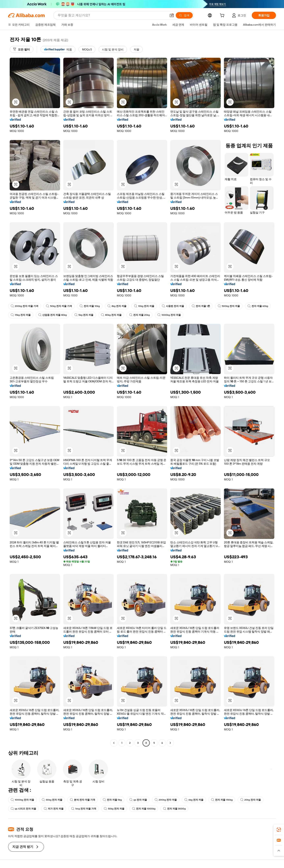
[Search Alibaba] (112, 15)
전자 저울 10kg (90, 306)
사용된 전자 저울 (173, 306)
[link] (279, 830)
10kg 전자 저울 (144, 306)
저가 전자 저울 (54, 809)
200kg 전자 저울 (166, 800)
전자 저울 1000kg (144, 809)
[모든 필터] (21, 49)
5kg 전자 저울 (84, 315)
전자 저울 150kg (222, 800)
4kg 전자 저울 (117, 306)
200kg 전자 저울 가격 (24, 306)
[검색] (184, 15)
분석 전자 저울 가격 (83, 800)
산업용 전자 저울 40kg (53, 315)
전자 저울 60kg (258, 306)
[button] (172, 15)
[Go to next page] (170, 743)
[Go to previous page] (114, 743)
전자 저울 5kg (112, 800)
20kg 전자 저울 (251, 800)
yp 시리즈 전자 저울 (23, 809)
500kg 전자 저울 (229, 306)
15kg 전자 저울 (21, 315)
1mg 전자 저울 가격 (84, 809)
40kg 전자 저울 (111, 315)
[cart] (223, 16)
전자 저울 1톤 (201, 306)
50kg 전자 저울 (114, 809)
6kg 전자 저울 (194, 800)
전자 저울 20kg (139, 315)
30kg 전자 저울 (52, 800)
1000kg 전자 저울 (169, 315)
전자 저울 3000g (174, 809)
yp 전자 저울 (138, 800)
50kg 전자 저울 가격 (59, 306)
